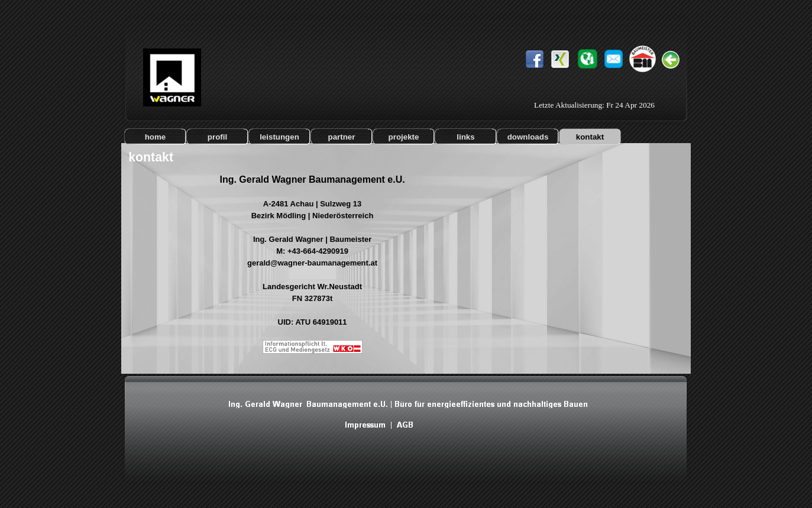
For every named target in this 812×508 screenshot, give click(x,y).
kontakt (590, 137)
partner (342, 137)
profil (217, 137)
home (156, 137)
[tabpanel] (312, 270)
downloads (528, 137)
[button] (614, 53)
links (465, 137)
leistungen (279, 137)
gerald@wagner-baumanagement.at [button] (312, 263)
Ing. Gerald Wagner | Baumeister (312, 239)
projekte (404, 137)
